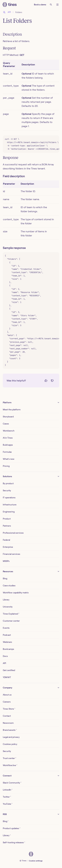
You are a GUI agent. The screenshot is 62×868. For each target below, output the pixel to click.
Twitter (7, 797)
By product (8, 483)
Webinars (7, 642)
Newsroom (8, 723)
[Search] (51, 5)
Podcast (7, 635)
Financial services (12, 554)
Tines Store (9, 709)
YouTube (8, 804)
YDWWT (7, 677)
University (8, 607)
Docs (5, 656)
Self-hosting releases (14, 842)
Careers (7, 702)
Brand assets (10, 730)
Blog (5, 578)
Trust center (9, 758)
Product (7, 519)
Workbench (9, 431)
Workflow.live (10, 765)
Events (6, 628)
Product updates (12, 828)
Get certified (9, 670)
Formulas (7, 452)
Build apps (8, 445)
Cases (6, 424)
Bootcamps (8, 649)
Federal (6, 540)
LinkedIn (8, 790)
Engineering (9, 512)
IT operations (9, 498)
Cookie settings (36, 861)
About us (7, 695)
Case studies (9, 586)
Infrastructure (10, 505)
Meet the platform (12, 410)
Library (6, 600)
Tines (24, 861)
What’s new (9, 459)
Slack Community (12, 783)
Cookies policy (10, 744)
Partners (7, 526)
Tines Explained (11, 614)
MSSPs (6, 561)
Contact (7, 716)
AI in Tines (8, 438)
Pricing (6, 466)
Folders (19, 12)
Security (7, 490)
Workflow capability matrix (16, 593)
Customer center (11, 621)
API (4, 663)
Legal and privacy (11, 737)
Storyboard (8, 417)
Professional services (13, 533)
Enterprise (8, 547)
